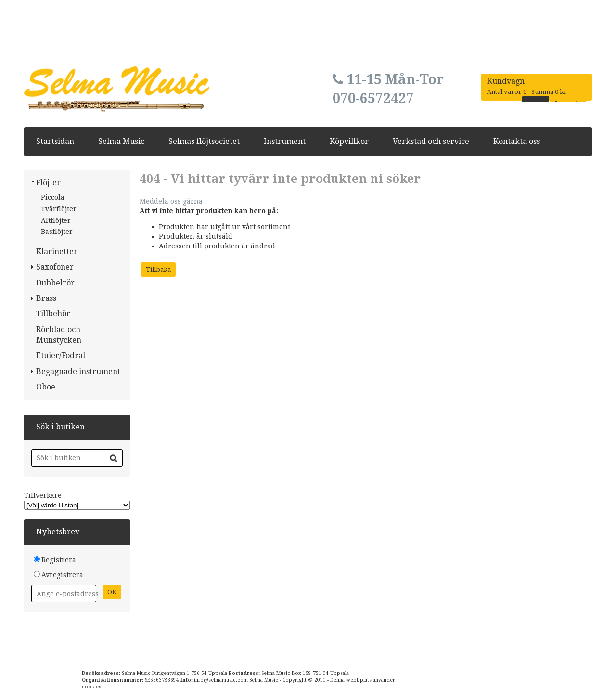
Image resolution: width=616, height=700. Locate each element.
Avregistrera (62, 575)
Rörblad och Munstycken (59, 335)
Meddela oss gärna (171, 201)
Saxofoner (55, 267)
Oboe (46, 387)
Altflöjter (56, 220)
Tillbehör (53, 314)
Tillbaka (158, 269)
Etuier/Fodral (61, 356)
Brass (46, 298)
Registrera (59, 560)
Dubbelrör (55, 283)
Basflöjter (57, 232)
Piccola (53, 197)
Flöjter (48, 183)
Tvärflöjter (59, 209)
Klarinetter (57, 252)
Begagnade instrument (78, 371)
